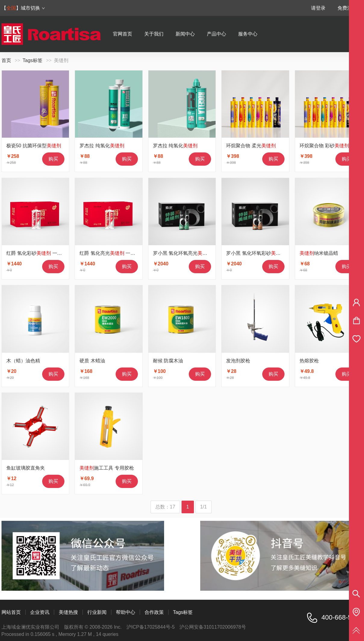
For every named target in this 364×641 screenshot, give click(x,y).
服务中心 (248, 34)
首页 (6, 60)
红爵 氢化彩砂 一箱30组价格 (44, 253)
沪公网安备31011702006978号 (213, 627)
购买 (53, 159)
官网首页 (123, 34)
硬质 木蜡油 (92, 361)
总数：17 (165, 507)
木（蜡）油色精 (23, 361)
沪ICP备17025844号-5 (151, 627)
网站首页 (11, 612)
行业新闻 (97, 612)
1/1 (204, 507)
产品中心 (216, 34)
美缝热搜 (68, 612)
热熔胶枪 (309, 361)
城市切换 (33, 8)
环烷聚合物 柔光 (251, 146)
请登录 (318, 8)
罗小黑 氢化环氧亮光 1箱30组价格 (197, 253)
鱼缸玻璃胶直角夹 (26, 468)
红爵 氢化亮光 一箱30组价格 (117, 253)
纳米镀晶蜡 (319, 253)
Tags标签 (33, 60)
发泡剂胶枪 (238, 361)
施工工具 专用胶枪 (107, 468)
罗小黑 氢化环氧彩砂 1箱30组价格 (270, 253)
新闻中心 (185, 34)
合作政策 (154, 612)
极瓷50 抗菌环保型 (34, 146)
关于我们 (154, 34)
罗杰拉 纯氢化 (102, 146)
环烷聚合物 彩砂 (324, 146)
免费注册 (347, 8)
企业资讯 (40, 612)
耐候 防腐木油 (168, 361)
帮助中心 (126, 612)
